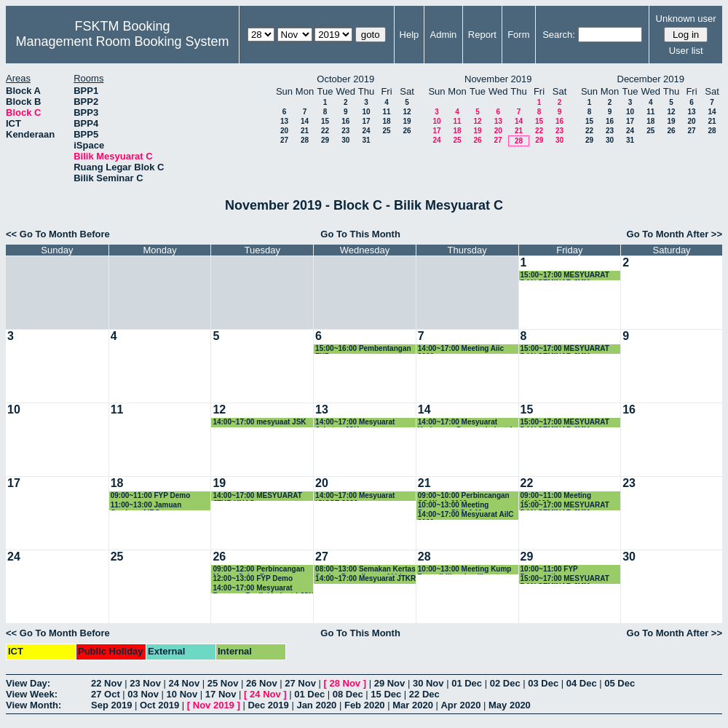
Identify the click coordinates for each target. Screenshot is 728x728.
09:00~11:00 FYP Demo (151, 495)
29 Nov (390, 683)
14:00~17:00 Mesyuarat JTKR (365, 578)
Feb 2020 (365, 705)
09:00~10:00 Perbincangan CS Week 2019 (464, 496)
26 (407, 131)
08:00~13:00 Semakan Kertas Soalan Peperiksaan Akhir (365, 570)
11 (386, 112)
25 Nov (223, 683)
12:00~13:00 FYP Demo (253, 578)
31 (366, 140)
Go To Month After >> (674, 234)
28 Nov (345, 683)
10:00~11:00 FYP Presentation (549, 570)
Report (482, 35)
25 (386, 131)
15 (325, 121)
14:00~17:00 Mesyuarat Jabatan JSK (355, 423)
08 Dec (348, 694)
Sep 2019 (111, 705)
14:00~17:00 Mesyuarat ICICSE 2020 (355, 496)
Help (409, 35)
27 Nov (300, 683)
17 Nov (221, 694)
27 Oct (106, 694)
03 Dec (543, 683)
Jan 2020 (316, 705)
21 (305, 131)
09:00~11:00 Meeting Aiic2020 (556, 496)
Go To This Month (360, 234)
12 (407, 112)
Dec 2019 (268, 705)
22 (325, 131)
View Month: (33, 705)
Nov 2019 (214, 705)
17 (366, 121)
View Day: (28, 683)
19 (407, 121)
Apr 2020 (460, 705)
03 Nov (143, 694)
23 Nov (145, 683)
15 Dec (386, 694)
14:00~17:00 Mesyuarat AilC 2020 (466, 515)
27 (284, 140)
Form (518, 35)
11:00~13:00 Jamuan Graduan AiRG (146, 506)
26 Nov (262, 683)
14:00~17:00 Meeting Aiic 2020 (461, 349)
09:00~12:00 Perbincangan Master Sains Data (258, 570)
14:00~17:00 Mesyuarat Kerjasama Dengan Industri (465, 423)
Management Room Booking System (122, 41)
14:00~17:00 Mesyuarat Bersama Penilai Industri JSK (263, 589)
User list (686, 51)
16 (345, 121)
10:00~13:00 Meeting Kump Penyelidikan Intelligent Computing (465, 570)
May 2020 (510, 705)
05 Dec (620, 683)
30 (345, 140)
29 (325, 140)
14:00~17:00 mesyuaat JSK (259, 422)
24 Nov (185, 683)
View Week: (32, 694)
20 (284, 131)
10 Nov (182, 694)
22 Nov (107, 683)
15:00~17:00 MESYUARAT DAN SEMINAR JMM (565, 276)
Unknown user (686, 19)
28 (305, 140)
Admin (444, 35)
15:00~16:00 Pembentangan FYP (363, 349)
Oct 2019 (159, 705)
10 (366, 112)
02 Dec (505, 683)
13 (284, 121)
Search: (559, 35)
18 (386, 121)
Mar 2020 (413, 705)
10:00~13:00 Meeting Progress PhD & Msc (454, 506)
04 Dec (582, 683)
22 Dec (424, 694)
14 (305, 121)
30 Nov (428, 683)
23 (345, 131)
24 (366, 131)
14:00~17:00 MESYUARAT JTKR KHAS (257, 496)
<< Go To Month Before (58, 234)
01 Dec (467, 683)
